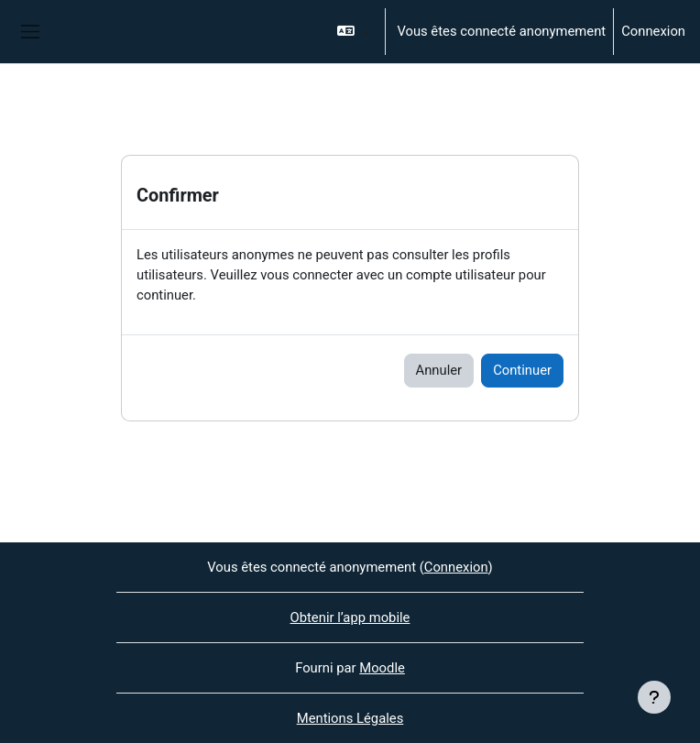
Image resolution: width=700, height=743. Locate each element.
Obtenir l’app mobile (350, 617)
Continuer (522, 370)
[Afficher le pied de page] (654, 697)
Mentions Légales (350, 718)
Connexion (653, 31)
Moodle (382, 668)
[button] (354, 32)
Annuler (439, 370)
